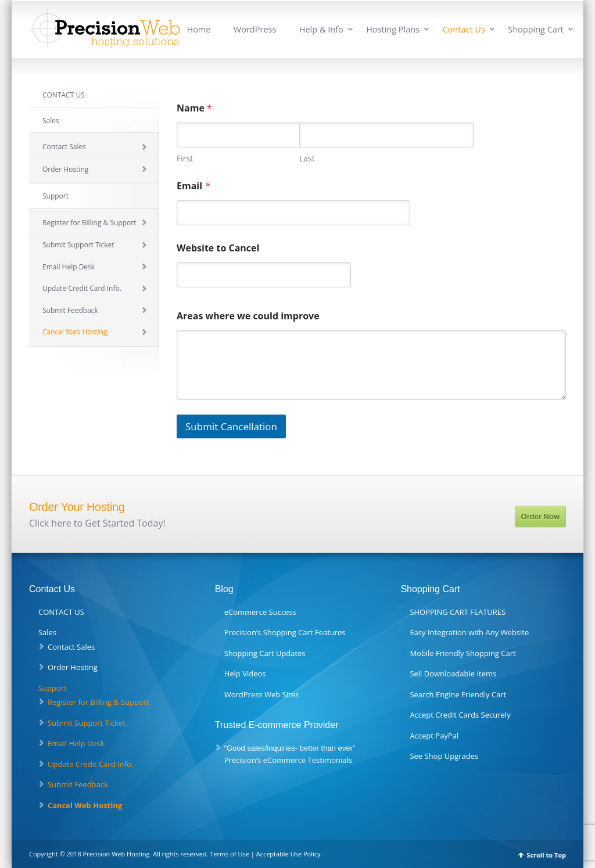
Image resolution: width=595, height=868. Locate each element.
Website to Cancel (218, 248)
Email (193, 186)
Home (198, 29)
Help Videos (245, 673)
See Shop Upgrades (444, 756)
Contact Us (463, 29)
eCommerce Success (260, 612)
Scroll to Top (546, 855)
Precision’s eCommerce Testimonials (288, 760)
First (185, 158)
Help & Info (321, 29)
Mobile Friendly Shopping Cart (463, 653)
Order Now (540, 516)
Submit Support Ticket (78, 245)
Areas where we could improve (248, 316)
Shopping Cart (536, 29)
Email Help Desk (69, 267)
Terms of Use (230, 854)
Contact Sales (64, 147)
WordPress (255, 29)
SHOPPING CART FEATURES (458, 612)
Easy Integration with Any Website (469, 632)
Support (55, 196)
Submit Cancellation (231, 426)
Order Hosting (65, 169)
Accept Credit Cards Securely (460, 715)
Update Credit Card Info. (82, 288)
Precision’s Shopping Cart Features (285, 632)
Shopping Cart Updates (265, 653)
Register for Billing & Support (89, 223)
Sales (51, 120)
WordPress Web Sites (261, 694)
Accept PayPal (434, 736)
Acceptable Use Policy (288, 854)
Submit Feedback (70, 310)
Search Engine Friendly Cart (458, 694)
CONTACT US (64, 95)
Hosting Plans (393, 29)
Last (307, 158)
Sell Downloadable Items (453, 673)
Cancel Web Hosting (75, 332)
